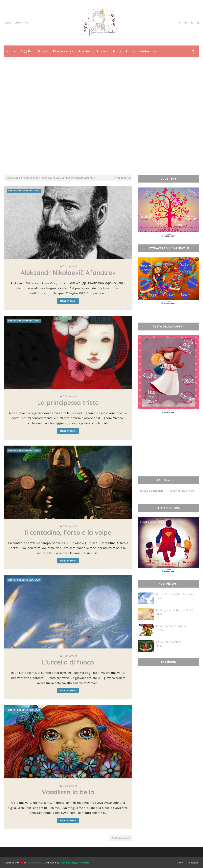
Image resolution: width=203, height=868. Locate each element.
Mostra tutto (123, 178)
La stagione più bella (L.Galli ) (175, 610)
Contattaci (22, 23)
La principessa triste (68, 402)
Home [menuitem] (11, 51)
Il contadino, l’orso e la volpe (68, 532)
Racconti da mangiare (151, 491)
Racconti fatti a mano (182, 491)
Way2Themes (34, 863)
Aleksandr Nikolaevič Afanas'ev (68, 273)
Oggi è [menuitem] (25, 51)
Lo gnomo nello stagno (171, 626)
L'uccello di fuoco (68, 662)
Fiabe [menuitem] (41, 51)
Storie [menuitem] (101, 51)
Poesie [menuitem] (84, 51)
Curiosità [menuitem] (147, 51)
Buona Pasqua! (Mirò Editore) (174, 594)
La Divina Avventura (169, 642)
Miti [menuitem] (116, 51)
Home (7, 23)
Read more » (68, 301)
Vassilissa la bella (68, 792)
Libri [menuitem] (129, 51)
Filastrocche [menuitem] (62, 51)
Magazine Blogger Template (75, 863)
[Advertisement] (101, 141)
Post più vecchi (121, 838)
